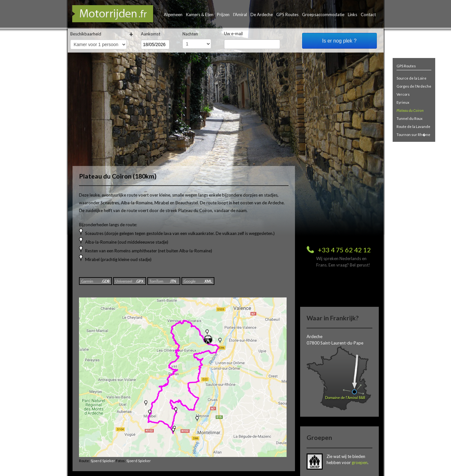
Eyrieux (403, 102)
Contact (368, 15)
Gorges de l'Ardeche (414, 86)
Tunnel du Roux (410, 118)
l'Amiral (240, 15)
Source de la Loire (412, 78)
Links (353, 15)
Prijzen (223, 15)
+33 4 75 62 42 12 (344, 250)
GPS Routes (287, 15)
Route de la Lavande (413, 126)
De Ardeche (262, 15)
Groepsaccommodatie (323, 15)
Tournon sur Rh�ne (413, 135)
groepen (360, 462)
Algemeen (173, 15)
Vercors (403, 94)
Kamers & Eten (200, 15)
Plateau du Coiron (410, 110)
